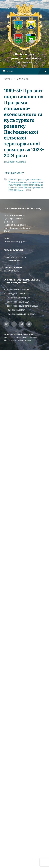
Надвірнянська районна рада (21, 314)
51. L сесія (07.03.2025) (16, 162)
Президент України (16, 294)
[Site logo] (24, 50)
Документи (23, 79)
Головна (8, 79)
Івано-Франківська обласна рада (22, 306)
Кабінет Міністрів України (18, 298)
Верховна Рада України (18, 289)
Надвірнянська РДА (16, 310)
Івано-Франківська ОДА (18, 302)
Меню (24, 71)
